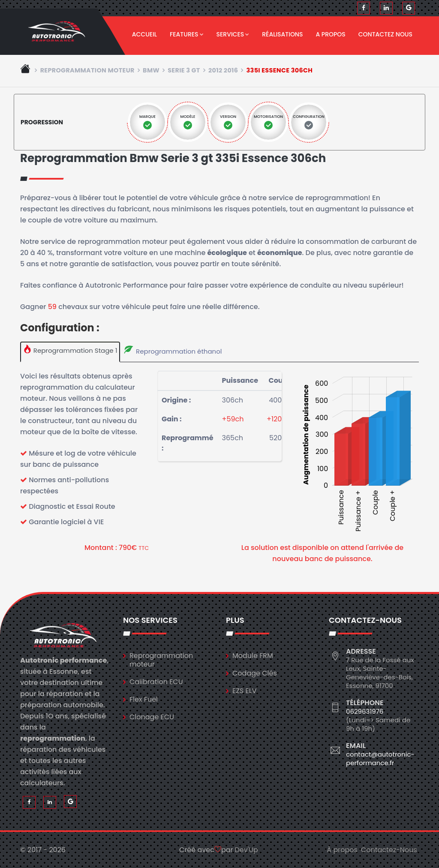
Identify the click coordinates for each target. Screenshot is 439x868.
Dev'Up (247, 850)
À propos (342, 850)
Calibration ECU (156, 682)
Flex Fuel (144, 699)
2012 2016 (223, 70)
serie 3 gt (184, 70)
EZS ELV (244, 691)
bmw (151, 70)
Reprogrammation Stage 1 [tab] (70, 350)
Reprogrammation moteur (87, 70)
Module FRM (253, 656)
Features (187, 34)
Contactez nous (385, 34)
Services (233, 34)
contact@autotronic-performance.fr (380, 758)
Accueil (144, 34)
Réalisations (282, 34)
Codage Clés (255, 673)
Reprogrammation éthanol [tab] (172, 350)
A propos (330, 34)
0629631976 (365, 711)
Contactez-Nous (389, 850)
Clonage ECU (152, 717)
